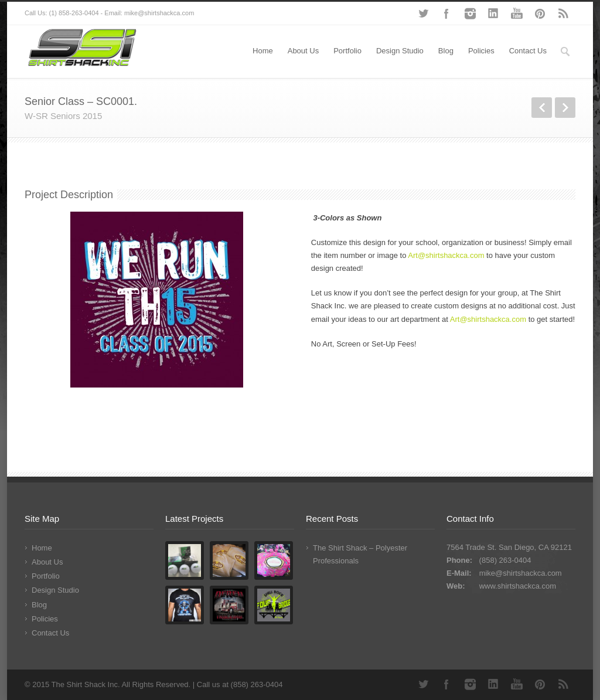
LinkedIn (493, 13)
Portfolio (347, 51)
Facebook (446, 13)
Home (263, 51)
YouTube (517, 13)
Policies (481, 51)
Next (565, 108)
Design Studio (400, 51)
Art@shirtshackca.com (446, 255)
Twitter (423, 13)
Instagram (470, 13)
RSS (564, 13)
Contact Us (528, 51)
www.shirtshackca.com (518, 586)
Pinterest (540, 13)
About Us (303, 51)
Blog (446, 51)
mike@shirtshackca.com (521, 573)
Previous (542, 108)
